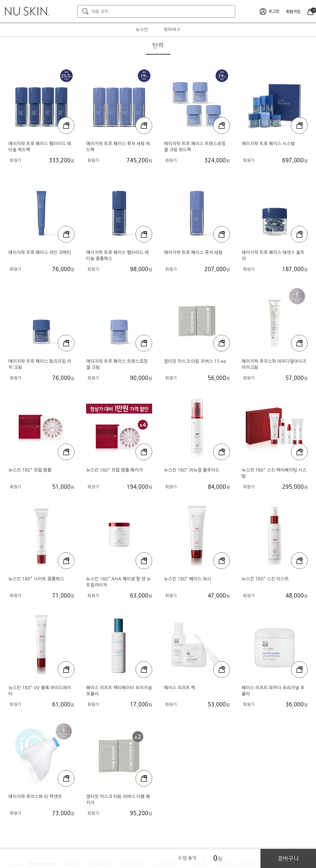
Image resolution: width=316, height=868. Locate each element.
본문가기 (0, 0)
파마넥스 (172, 29)
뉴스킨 (142, 29)
